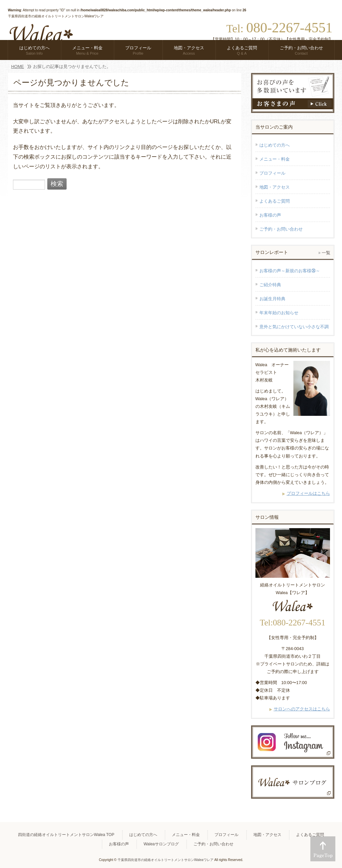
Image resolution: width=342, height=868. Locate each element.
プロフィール (272, 173)
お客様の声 (270, 215)
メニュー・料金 (275, 159)
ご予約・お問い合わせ (281, 229)
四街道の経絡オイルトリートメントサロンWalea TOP (66, 835)
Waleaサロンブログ (161, 844)
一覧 (326, 253)
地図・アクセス (275, 187)
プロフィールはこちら (308, 493)
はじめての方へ (275, 145)
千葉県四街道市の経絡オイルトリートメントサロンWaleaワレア (166, 860)
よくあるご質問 (275, 201)
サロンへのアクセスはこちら (302, 709)
